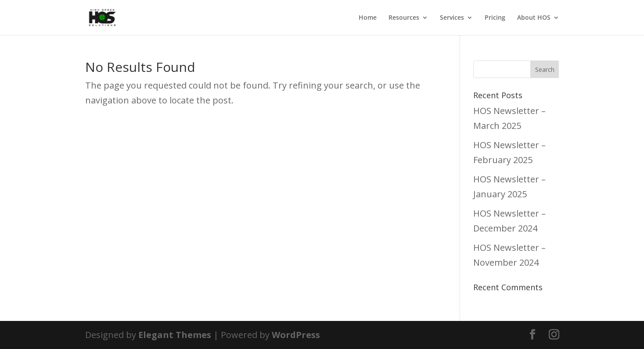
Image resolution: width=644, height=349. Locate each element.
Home (368, 18)
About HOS (534, 18)
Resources (404, 18)
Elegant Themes (175, 335)
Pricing (495, 18)
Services (452, 18)
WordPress (296, 335)
